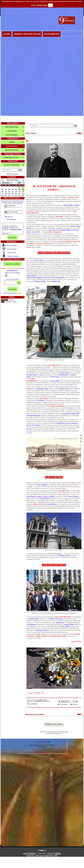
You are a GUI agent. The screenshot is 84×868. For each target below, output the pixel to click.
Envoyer (13, 237)
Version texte (11, 253)
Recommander (12, 249)
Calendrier (16, 177)
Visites (17, 297)
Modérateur (16, 241)
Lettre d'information (14, 198)
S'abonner (9, 217)
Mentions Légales (13, 256)
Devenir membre (13, 264)
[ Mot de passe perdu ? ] (13, 293)
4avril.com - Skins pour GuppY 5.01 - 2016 (42, 856)
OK (51, 5)
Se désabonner (10, 219)
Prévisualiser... (63, 704)
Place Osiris (31, 133)
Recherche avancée (13, 174)
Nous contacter (12, 246)
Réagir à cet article (54, 724)
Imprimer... (74, 704)
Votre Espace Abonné (13, 259)
